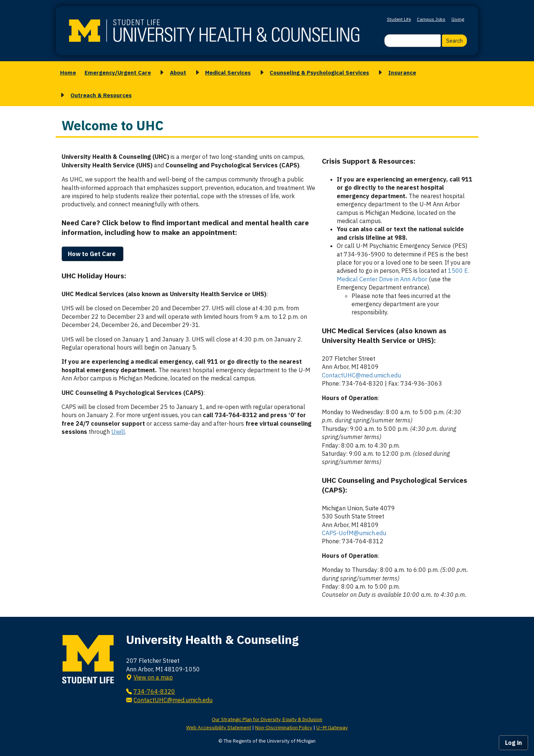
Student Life (399, 19)
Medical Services (228, 72)
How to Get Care (93, 254)
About (178, 72)
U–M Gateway (332, 727)
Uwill (118, 432)
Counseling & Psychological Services (319, 72)
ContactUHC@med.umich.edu (361, 375)
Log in (513, 743)
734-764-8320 (154, 691)
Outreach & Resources (101, 95)
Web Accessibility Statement (219, 727)
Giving (458, 19)
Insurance (402, 72)
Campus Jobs (431, 19)
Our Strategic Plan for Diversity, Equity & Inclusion (267, 719)
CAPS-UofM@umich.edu (354, 533)
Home (68, 72)
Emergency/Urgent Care (118, 72)
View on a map (153, 677)
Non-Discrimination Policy (284, 727)
